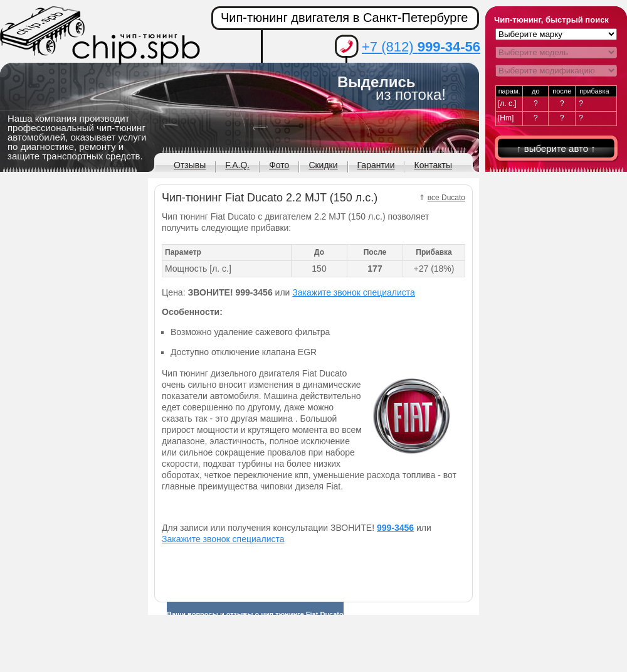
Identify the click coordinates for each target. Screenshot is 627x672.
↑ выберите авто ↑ (556, 148)
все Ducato (446, 198)
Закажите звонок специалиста (354, 292)
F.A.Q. (237, 165)
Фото (279, 165)
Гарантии (376, 165)
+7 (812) (421, 47)
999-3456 (395, 528)
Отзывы (190, 165)
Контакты (433, 165)
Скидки (323, 165)
